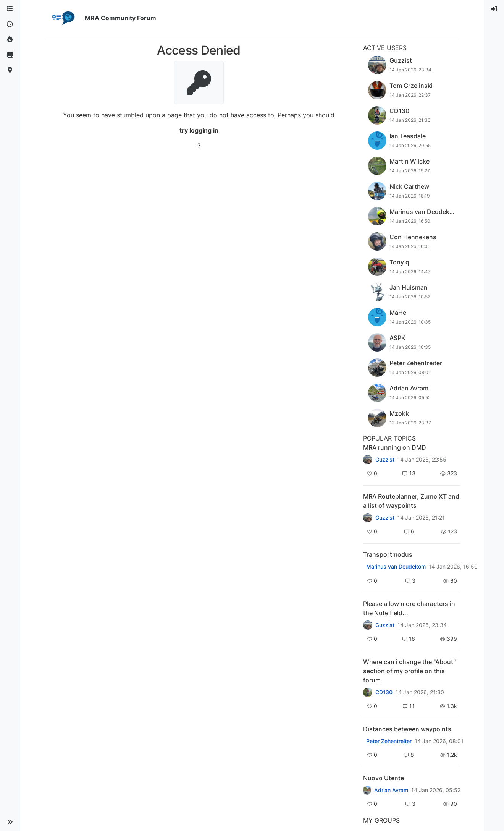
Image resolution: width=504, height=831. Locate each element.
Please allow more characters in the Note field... (409, 608)
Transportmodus (388, 554)
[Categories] (10, 9)
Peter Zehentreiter (389, 741)
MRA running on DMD (395, 447)
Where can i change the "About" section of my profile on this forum (409, 671)
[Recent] (10, 24)
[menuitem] (494, 9)
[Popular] (10, 40)
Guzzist (385, 460)
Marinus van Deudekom (396, 567)
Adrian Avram (391, 790)
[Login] (494, 9)
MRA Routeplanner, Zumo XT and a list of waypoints (411, 501)
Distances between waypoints (407, 729)
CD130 (384, 692)
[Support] (10, 55)
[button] (10, 822)
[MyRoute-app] (10, 70)
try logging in (199, 130)
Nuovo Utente (384, 778)
